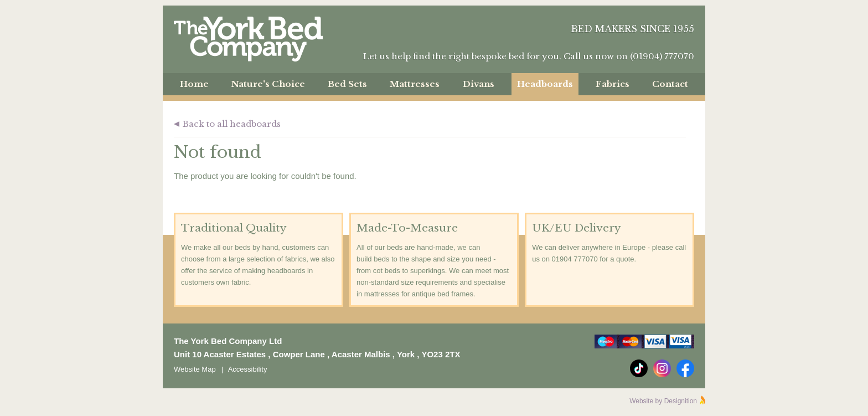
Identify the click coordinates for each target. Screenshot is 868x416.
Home (194, 84)
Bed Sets (347, 84)
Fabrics (613, 84)
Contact (670, 84)
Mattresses (415, 84)
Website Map (195, 369)
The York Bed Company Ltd (248, 39)
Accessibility (248, 369)
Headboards (545, 84)
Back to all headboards (232, 124)
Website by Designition (663, 401)
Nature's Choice (268, 84)
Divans (479, 84)
